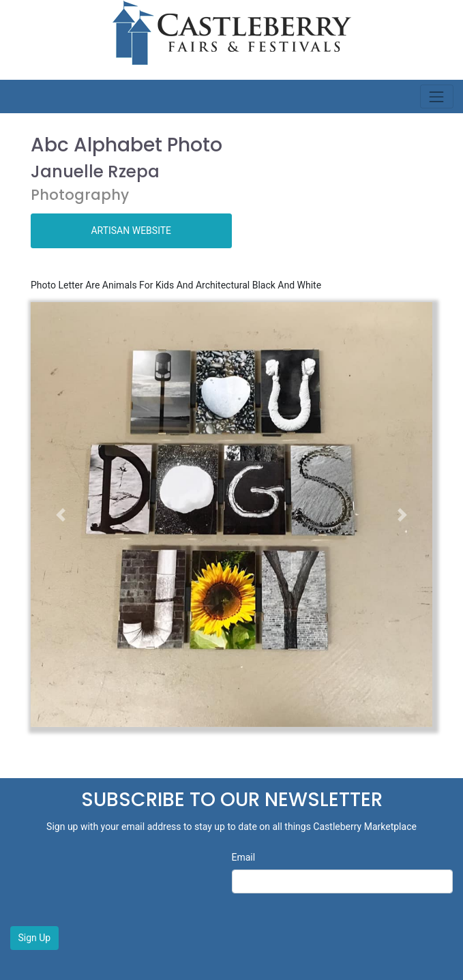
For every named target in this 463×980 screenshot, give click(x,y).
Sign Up (35, 938)
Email (244, 857)
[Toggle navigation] (437, 96)
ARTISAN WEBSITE (131, 231)
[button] (61, 515)
